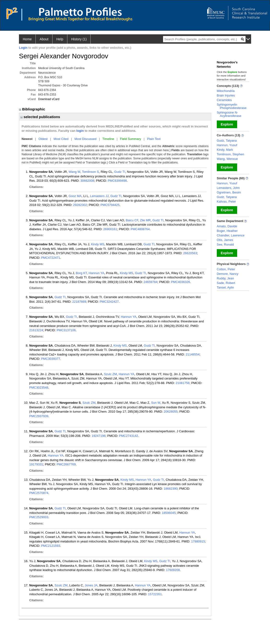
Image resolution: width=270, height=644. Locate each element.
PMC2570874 (39, 493)
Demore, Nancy (228, 274)
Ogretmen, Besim (229, 192)
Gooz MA (75, 196)
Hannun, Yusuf (227, 145)
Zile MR (145, 220)
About (44, 39)
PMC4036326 (181, 282)
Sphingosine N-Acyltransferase (229, 114)
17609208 (173, 570)
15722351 (155, 594)
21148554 (193, 354)
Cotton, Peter (226, 269)
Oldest (43, 139)
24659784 (151, 282)
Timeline (108, 139)
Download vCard (49, 99)
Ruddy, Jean (225, 278)
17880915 (198, 541)
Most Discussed (85, 139)
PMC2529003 (39, 517)
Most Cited (61, 139)
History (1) (79, 39)
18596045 (169, 513)
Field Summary (131, 139)
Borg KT (81, 273)
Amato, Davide (227, 226)
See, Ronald (225, 244)
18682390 (171, 489)
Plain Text (154, 139)
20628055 (171, 412)
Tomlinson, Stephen (230, 154)
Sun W (156, 403)
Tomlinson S (91, 172)
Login (23, 48)
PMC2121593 (51, 546)
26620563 (190, 253)
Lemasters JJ (99, 196)
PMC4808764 (140, 229)
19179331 (36, 464)
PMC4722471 (51, 258)
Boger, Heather (227, 231)
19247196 (99, 436)
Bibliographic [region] (32, 109)
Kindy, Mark (225, 150)
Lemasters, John (228, 188)
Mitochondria (226, 91)
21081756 (182, 383)
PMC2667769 (66, 464)
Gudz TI (120, 172)
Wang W (74, 172)
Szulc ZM (110, 374)
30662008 (87, 181)
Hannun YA (97, 273)
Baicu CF (132, 220)
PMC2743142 (129, 436)
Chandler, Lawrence (231, 235)
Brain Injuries (226, 95)
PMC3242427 (109, 302)
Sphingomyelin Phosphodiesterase (232, 106)
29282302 (80, 205)
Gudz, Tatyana (227, 141)
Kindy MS (98, 244)
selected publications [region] (40, 117)
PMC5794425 (110, 205)
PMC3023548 (39, 388)
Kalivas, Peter (226, 202)
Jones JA (91, 585)
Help (60, 39)
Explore (227, 124)
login (80, 131)
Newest (27, 139)
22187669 (79, 302)
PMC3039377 (51, 359)
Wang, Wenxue (227, 159)
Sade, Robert (226, 283)
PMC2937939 (39, 416)
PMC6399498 (117, 181)
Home (27, 39)
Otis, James (225, 240)
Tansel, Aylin (225, 287)
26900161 (110, 229)
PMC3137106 (66, 330)
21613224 (36, 330)
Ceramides (224, 100)
